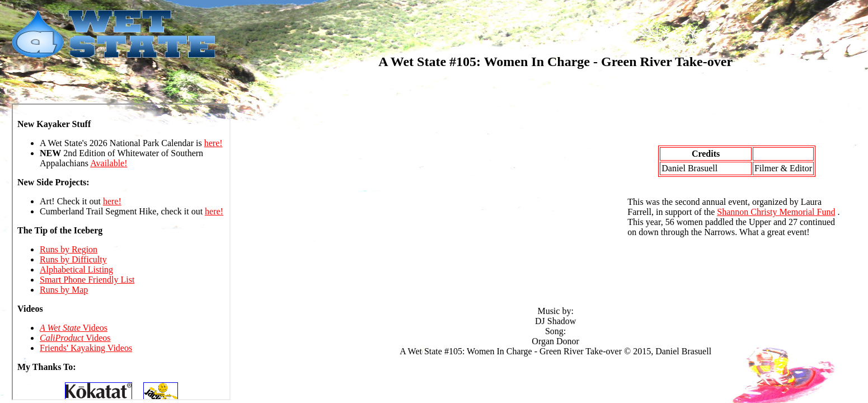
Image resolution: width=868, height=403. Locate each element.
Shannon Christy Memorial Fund (776, 212)
